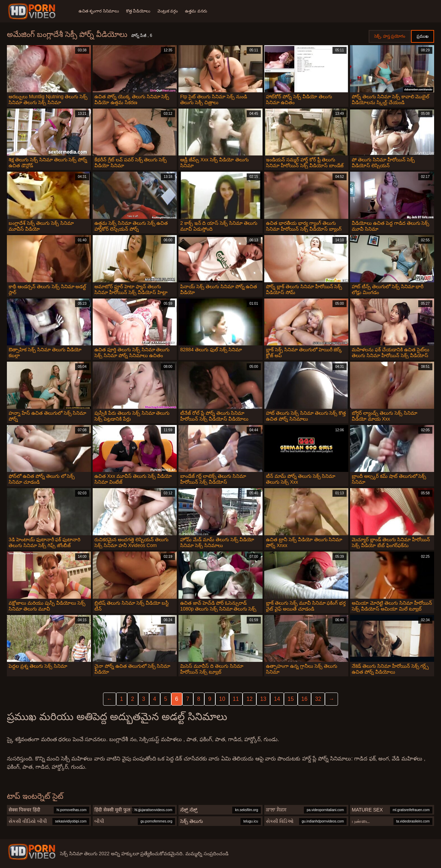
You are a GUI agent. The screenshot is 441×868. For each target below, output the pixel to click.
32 (318, 699)
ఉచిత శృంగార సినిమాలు (99, 11)
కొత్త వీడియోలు (139, 11)
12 (249, 699)
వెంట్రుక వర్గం (170, 11)
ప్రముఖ (423, 36)
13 (263, 699)
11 (236, 699)
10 (222, 699)
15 (291, 699)
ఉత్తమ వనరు (199, 11)
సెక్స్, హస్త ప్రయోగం (390, 36)
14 (277, 699)
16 (305, 699)
